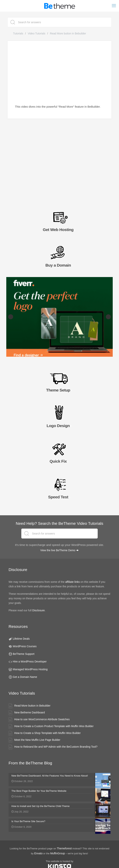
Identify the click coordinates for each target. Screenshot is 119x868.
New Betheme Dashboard (30, 712)
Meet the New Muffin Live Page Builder (37, 740)
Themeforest (64, 848)
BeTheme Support (24, 654)
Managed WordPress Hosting (30, 669)
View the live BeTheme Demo (59, 550)
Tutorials (18, 33)
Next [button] (108, 317)
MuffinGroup (58, 853)
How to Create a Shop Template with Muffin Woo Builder (48, 733)
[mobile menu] (114, 6)
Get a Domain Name (25, 677)
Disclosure (39, 610)
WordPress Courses (25, 646)
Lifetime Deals (21, 639)
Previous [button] (11, 317)
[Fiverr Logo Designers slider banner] (60, 317)
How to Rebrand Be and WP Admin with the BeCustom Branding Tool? (56, 747)
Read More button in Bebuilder (32, 706)
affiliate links (73, 582)
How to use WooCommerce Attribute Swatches (42, 719)
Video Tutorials (37, 33)
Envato (38, 853)
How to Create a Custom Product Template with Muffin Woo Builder (54, 726)
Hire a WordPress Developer (30, 662)
